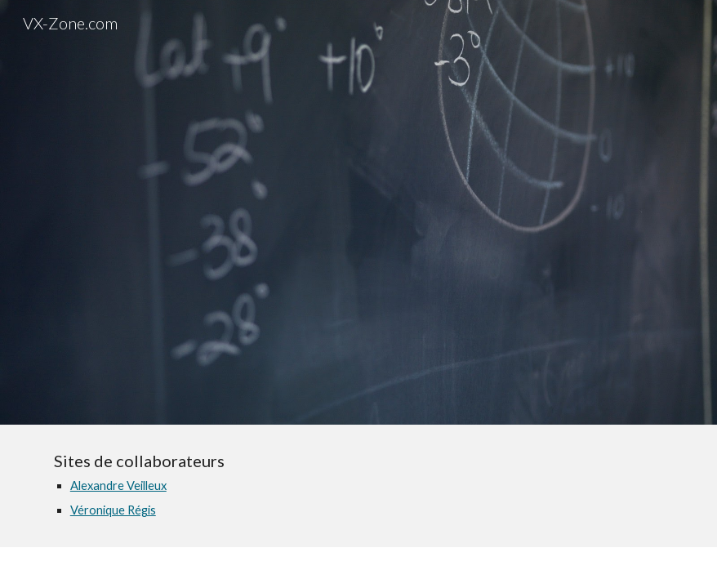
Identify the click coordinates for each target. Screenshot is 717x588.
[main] (358, 486)
